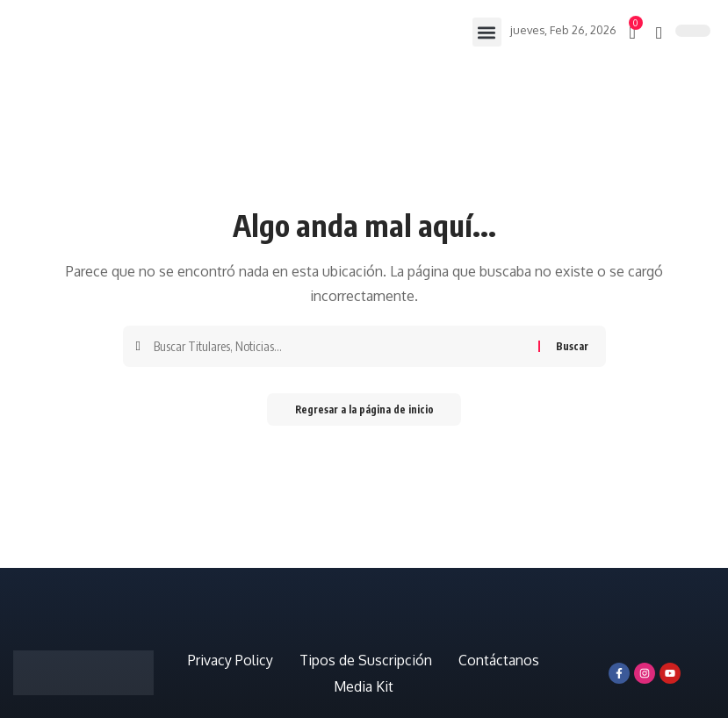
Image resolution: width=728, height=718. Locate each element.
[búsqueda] (659, 32)
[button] (486, 32)
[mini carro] (633, 32)
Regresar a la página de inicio (364, 410)
